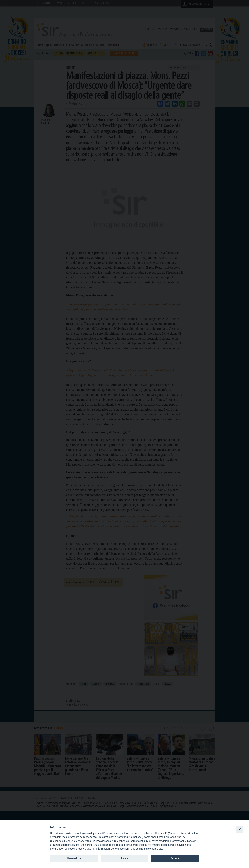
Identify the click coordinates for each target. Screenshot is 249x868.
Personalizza (74, 858)
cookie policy (143, 849)
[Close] (240, 829)
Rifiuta (124, 858)
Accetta (175, 858)
